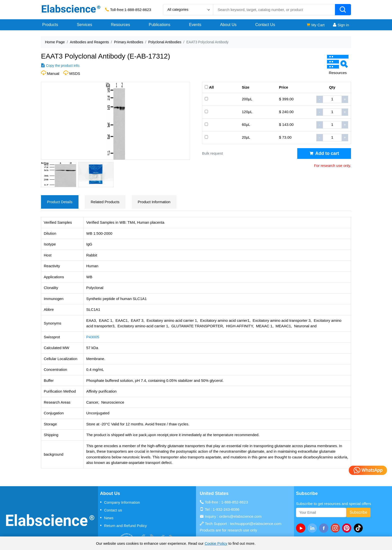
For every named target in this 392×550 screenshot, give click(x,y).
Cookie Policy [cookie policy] (216, 543)
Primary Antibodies (129, 42)
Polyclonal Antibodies (165, 42)
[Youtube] (302, 528)
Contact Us (265, 25)
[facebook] (325, 528)
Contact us (111, 510)
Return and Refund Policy (123, 525)
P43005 (93, 337)
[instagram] (336, 528)
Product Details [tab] (60, 202)
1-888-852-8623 (138, 10)
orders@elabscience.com (240, 516)
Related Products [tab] (105, 202)
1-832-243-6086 (226, 509)
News (107, 518)
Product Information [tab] (154, 202)
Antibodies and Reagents (89, 42)
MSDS (75, 73)
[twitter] (359, 528)
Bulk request (212, 153)
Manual (53, 73)
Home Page (55, 42)
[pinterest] (348, 528)
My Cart (315, 25)
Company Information (120, 502)
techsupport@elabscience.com (256, 524)
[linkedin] (313, 528)
